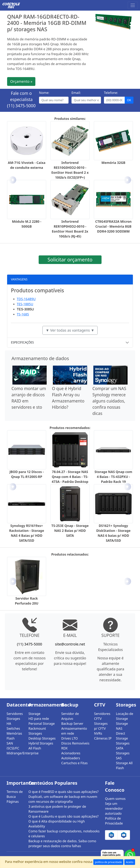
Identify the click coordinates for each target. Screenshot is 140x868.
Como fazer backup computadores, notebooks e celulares (64, 834)
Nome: (44, 93)
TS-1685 (23, 314)
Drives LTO (70, 738)
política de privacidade (108, 862)
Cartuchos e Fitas (74, 763)
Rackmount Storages (37, 731)
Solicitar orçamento (70, 260)
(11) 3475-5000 (21, 106)
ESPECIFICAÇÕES (22, 342)
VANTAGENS (19, 279)
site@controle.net (70, 644)
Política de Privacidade (114, 821)
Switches (13, 728)
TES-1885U (25, 304)
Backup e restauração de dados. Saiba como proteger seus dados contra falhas (62, 843)
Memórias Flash (14, 736)
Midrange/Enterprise (15, 753)
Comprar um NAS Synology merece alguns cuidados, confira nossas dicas (109, 401)
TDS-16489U (26, 299)
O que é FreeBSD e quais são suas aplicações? (64, 792)
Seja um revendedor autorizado (114, 808)
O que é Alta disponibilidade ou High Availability (57, 824)
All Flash (35, 748)
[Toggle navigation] (133, 5)
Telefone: (111, 93)
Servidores (15, 714)
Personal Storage (42, 723)
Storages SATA (123, 746)
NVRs (98, 733)
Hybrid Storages (41, 743)
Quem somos (115, 799)
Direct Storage (122, 736)
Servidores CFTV (102, 716)
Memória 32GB (113, 163)
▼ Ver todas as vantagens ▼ (70, 330)
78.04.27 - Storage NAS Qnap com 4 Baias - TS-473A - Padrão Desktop (70, 477)
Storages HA (13, 721)
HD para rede (39, 719)
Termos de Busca (15, 794)
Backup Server (72, 723)
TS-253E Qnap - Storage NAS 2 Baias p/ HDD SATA (70, 531)
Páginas (13, 801)
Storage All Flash (124, 765)
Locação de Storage (125, 716)
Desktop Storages (42, 738)
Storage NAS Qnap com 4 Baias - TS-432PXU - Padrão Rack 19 (113, 477)
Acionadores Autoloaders (71, 756)
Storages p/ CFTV (101, 726)
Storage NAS (122, 726)
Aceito (130, 862)
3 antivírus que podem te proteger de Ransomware (57, 809)
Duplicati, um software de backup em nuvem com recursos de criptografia (63, 799)
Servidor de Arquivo (70, 716)
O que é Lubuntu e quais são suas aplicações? (64, 816)
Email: (76, 93)
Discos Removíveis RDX (75, 746)
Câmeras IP (103, 738)
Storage (34, 714)
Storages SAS (123, 756)
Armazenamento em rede (74, 731)
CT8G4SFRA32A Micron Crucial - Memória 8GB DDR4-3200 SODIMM (113, 226)
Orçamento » (21, 81)
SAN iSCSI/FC (13, 746)
